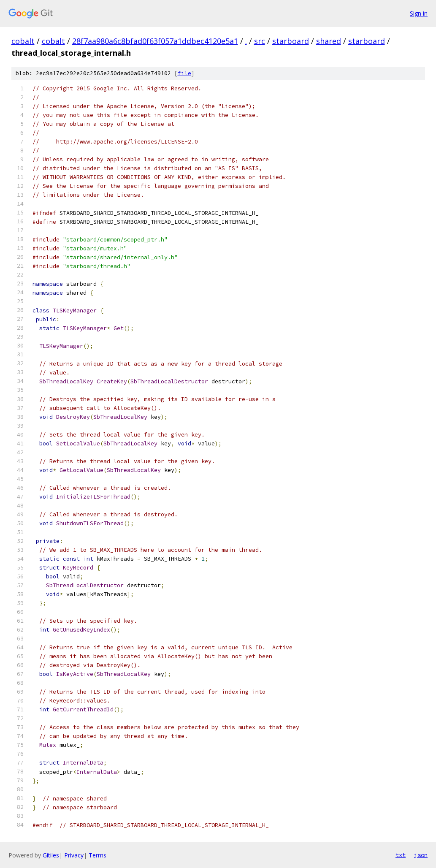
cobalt (23, 41)
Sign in (419, 13)
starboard (291, 41)
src (260, 41)
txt (401, 855)
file (184, 73)
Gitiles (51, 855)
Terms (97, 855)
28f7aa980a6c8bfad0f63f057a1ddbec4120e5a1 (155, 41)
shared (329, 41)
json (421, 855)
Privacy (74, 855)
